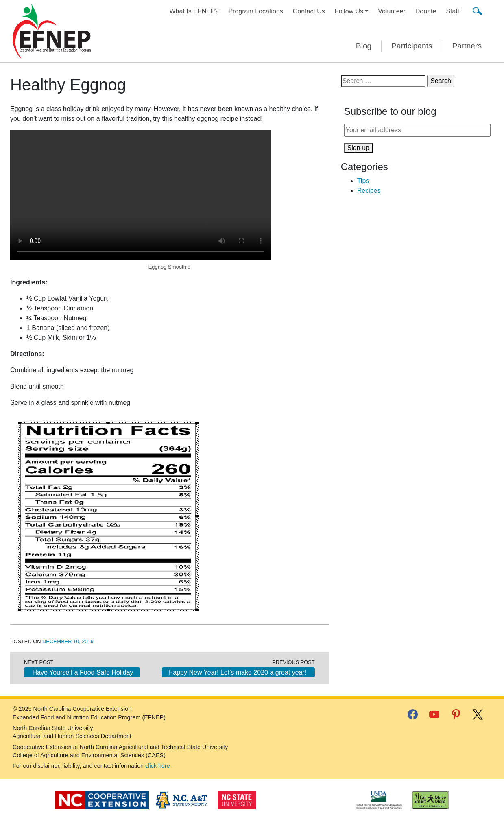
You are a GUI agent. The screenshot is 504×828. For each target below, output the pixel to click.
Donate (426, 11)
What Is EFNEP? (194, 11)
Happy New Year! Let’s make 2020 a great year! (238, 672)
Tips (363, 181)
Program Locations (255, 11)
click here (158, 766)
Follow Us (349, 11)
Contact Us (309, 11)
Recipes (369, 191)
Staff (453, 11)
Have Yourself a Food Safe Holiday (82, 672)
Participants (412, 46)
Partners (467, 46)
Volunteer (392, 11)
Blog (364, 46)
